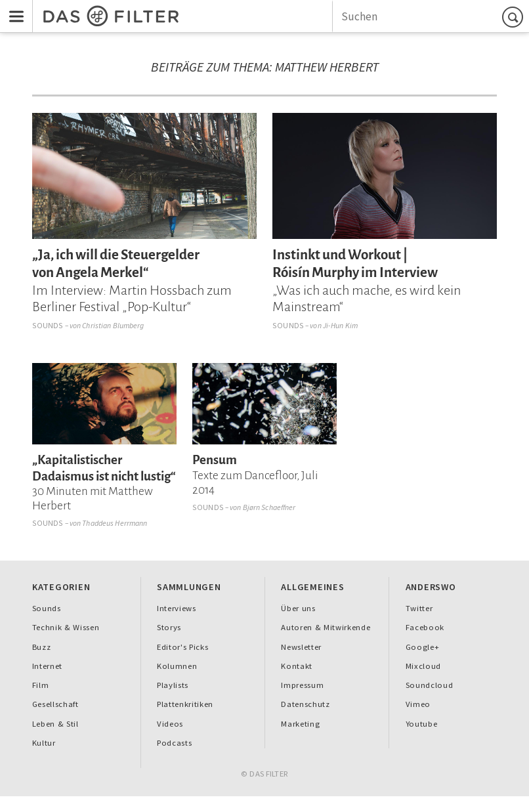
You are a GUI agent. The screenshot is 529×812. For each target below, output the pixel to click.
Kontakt (297, 666)
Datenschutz (305, 704)
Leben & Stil (55, 724)
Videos (170, 724)
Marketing (300, 724)
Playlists (173, 685)
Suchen (515, 17)
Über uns (298, 608)
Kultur (44, 743)
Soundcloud (430, 685)
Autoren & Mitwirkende (326, 627)
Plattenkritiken (185, 704)
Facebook (425, 627)
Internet (47, 666)
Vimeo (418, 704)
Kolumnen (177, 666)
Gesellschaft (55, 704)
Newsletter (301, 647)
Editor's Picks (182, 647)
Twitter (419, 608)
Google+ (423, 647)
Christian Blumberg (113, 325)
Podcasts (174, 743)
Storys (169, 627)
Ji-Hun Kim (340, 325)
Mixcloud (423, 666)
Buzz (42, 647)
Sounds (48, 325)
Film (41, 685)
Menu (12, 8)
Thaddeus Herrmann (115, 523)
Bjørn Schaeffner (269, 507)
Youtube (422, 724)
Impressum (302, 685)
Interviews (177, 608)
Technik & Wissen (66, 627)
